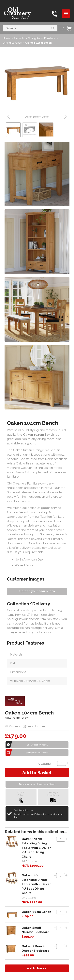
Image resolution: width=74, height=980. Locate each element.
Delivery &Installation (53, 797)
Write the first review (17, 718)
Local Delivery (37, 753)
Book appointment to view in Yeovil (37, 784)
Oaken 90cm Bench (36, 912)
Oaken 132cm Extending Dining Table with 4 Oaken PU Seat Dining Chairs (37, 848)
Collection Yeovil (37, 745)
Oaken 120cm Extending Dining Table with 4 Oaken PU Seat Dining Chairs (37, 884)
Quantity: (45, 764)
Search (3, 25)
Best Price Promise (39, 814)
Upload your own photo (37, 591)
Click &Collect (21, 797)
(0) (67, 28)
